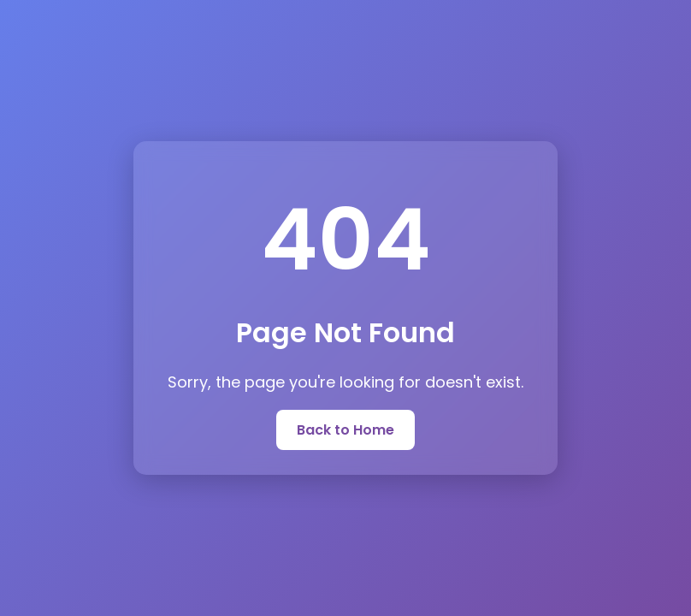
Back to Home (345, 430)
